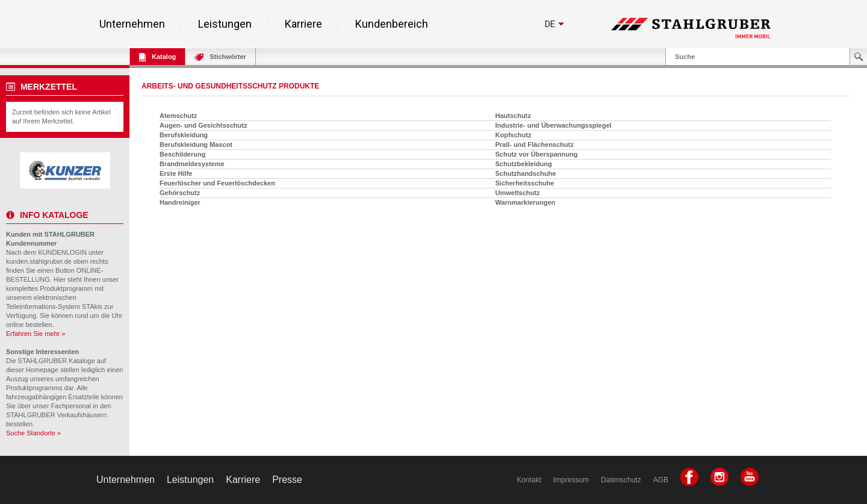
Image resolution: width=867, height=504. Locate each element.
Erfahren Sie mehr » (36, 334)
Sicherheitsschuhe (525, 183)
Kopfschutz (514, 135)
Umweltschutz (518, 193)
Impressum (571, 480)
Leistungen (225, 24)
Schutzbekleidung (524, 164)
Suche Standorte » (33, 433)
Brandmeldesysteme (192, 164)
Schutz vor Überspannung (537, 154)
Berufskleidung (184, 135)
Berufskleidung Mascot (196, 145)
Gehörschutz (180, 193)
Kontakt (529, 480)
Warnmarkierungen (526, 202)
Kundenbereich (392, 24)
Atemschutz (178, 116)
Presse (287, 480)
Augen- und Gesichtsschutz (203, 125)
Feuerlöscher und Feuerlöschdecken (217, 183)
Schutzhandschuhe (526, 173)
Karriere (303, 24)
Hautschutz (513, 116)
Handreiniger (180, 202)
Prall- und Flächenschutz (535, 145)
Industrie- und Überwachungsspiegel (554, 125)
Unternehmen (132, 24)
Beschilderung (182, 154)
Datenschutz (621, 480)
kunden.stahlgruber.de (39, 261)
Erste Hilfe (176, 173)
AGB (661, 480)
